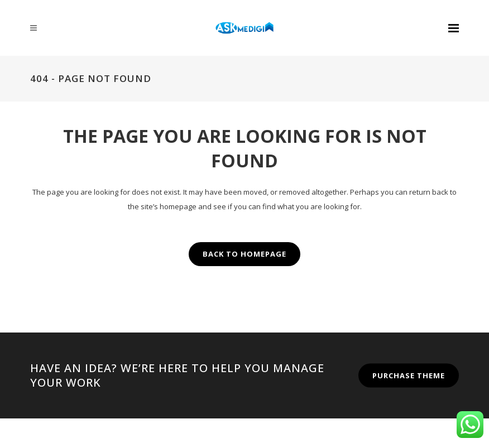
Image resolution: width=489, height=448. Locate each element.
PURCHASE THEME (409, 375)
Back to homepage (244, 254)
